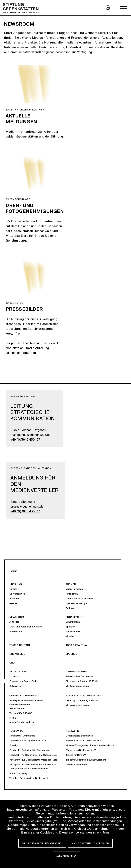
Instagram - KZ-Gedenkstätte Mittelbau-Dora (33, 760)
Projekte (70, 608)
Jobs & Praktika (76, 645)
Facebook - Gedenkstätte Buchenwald (29, 750)
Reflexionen (72, 594)
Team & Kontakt (20, 645)
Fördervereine (73, 631)
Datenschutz (16, 686)
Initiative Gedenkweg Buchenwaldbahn (86, 760)
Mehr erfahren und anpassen (42, 843)
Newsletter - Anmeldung (22, 736)
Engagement (18, 654)
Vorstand (14, 599)
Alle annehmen (66, 856)
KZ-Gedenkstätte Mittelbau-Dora (83, 741)
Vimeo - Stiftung (18, 773)
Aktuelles (14, 622)
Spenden (70, 627)
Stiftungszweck (18, 594)
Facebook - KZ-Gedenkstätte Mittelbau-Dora (33, 755)
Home (13, 571)
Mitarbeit (71, 636)
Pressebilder (16, 631)
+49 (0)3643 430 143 (25, 511)
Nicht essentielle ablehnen (90, 843)
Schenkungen (73, 622)
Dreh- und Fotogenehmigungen (26, 627)
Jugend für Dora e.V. (76, 755)
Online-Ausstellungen (77, 603)
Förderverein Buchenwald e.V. (81, 750)
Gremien (14, 603)
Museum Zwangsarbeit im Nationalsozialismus (90, 745)
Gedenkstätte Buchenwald (80, 736)
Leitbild (13, 589)
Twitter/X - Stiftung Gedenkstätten (28, 741)
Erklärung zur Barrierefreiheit (24, 681)
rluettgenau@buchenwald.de (30, 435)
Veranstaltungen (74, 589)
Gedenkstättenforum (76, 765)
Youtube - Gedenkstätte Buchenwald (29, 778)
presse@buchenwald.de (27, 506)
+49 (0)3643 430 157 (25, 440)
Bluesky (13, 745)
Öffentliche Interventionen (79, 599)
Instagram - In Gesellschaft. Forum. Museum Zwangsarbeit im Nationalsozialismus (33, 767)
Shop (13, 663)
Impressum (15, 676)
